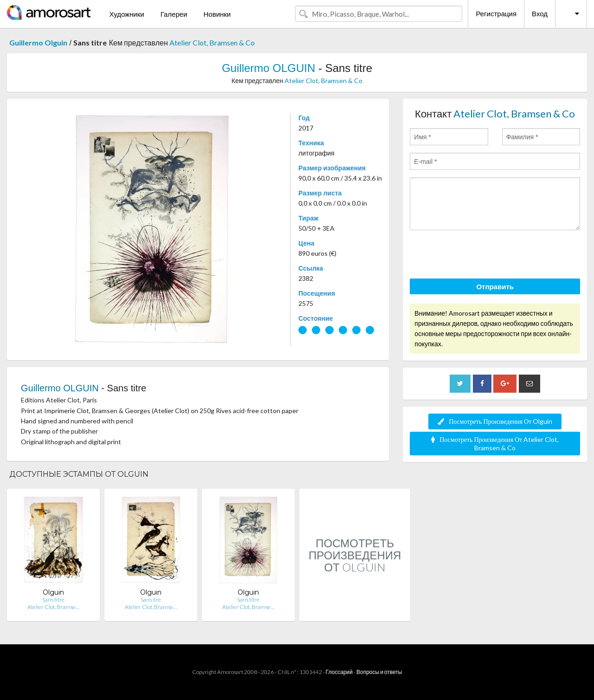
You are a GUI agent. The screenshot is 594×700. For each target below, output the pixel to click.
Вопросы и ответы (379, 672)
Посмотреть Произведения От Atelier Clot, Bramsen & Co (495, 444)
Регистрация (496, 13)
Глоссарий (339, 672)
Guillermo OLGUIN (268, 68)
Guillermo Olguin (38, 42)
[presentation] (480, 256)
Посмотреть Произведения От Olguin (495, 421)
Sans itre (151, 600)
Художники (126, 14)
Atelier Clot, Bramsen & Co (212, 42)
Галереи (174, 14)
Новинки (217, 14)
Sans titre (53, 600)
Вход (540, 13)
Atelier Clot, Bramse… (53, 607)
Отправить (495, 286)
